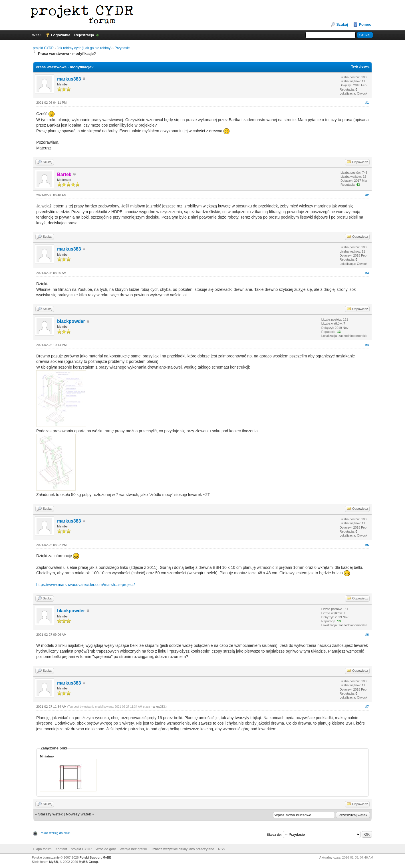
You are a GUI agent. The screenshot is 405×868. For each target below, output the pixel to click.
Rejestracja (84, 35)
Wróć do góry (106, 849)
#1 (367, 103)
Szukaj (342, 24)
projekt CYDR (43, 48)
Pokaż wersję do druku (56, 833)
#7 (367, 707)
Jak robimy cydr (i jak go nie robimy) (84, 48)
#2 (367, 195)
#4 (367, 345)
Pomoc (365, 24)
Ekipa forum (43, 849)
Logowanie (61, 35)
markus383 (69, 79)
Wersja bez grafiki (133, 849)
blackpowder (71, 321)
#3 (367, 273)
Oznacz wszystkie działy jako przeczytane (183, 849)
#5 (367, 545)
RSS (222, 849)
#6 (367, 635)
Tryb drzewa (360, 67)
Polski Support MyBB (96, 857)
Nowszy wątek (78, 814)
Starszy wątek (51, 814)
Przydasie (122, 48)
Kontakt (61, 849)
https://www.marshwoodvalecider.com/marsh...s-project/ (85, 585)
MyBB (54, 862)
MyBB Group (88, 862)
